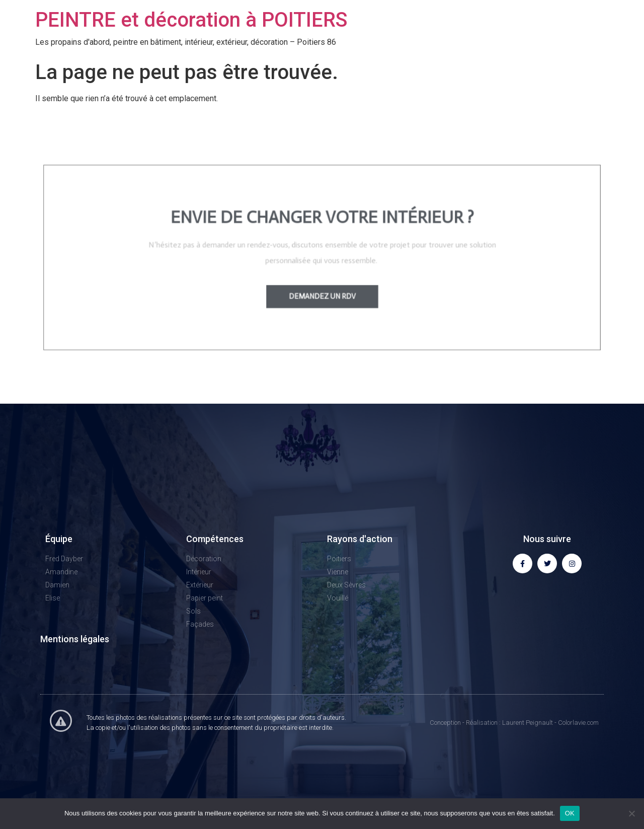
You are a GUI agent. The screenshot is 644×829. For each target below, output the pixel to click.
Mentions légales (75, 639)
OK (570, 813)
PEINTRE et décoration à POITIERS (191, 20)
